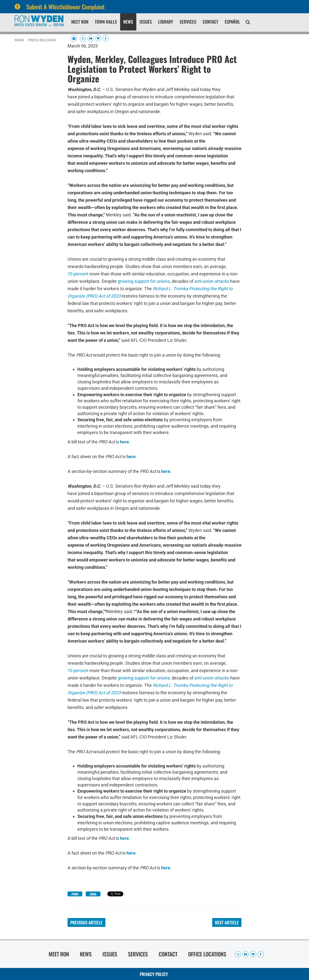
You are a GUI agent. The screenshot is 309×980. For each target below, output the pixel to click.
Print (75, 894)
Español (232, 22)
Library (166, 22)
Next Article (227, 922)
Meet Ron (80, 22)
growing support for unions (144, 281)
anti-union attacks (212, 281)
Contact (211, 22)
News (128, 22)
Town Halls (106, 22)
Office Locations (207, 954)
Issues (146, 22)
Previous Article (86, 922)
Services (188, 22)
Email (93, 894)
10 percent (78, 273)
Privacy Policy (154, 974)
